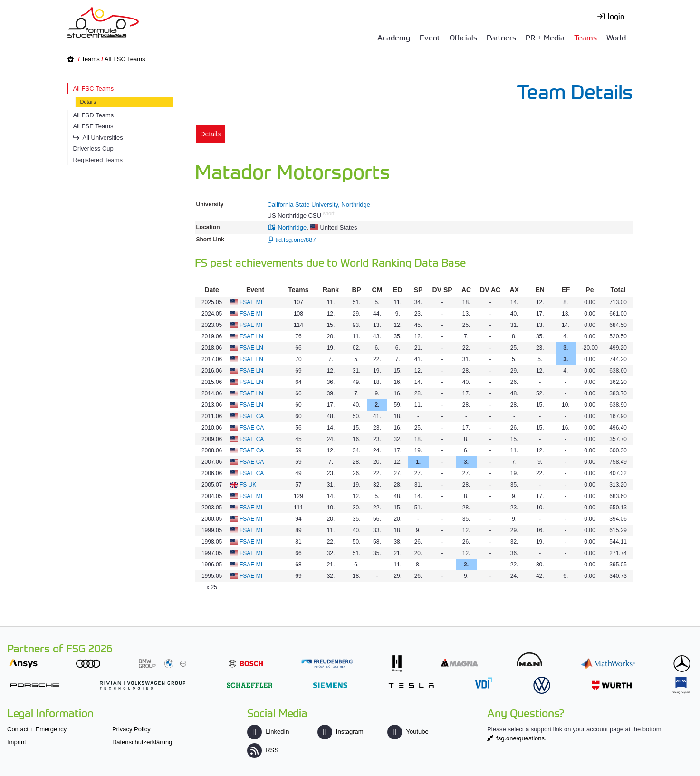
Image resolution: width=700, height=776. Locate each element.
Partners (501, 37)
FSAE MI (251, 302)
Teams (585, 37)
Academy (394, 37)
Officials (463, 37)
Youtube (408, 732)
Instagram (340, 732)
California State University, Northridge (319, 205)
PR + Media (545, 37)
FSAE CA (252, 416)
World (616, 37)
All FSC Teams (125, 59)
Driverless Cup (93, 148)
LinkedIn (268, 732)
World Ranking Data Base (403, 262)
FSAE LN (251, 336)
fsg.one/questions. (521, 738)
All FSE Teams (93, 126)
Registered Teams (98, 160)
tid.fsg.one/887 (296, 240)
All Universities (103, 138)
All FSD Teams (94, 115)
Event (430, 37)
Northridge (292, 227)
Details (88, 102)
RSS (263, 750)
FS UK (248, 485)
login (616, 16)
